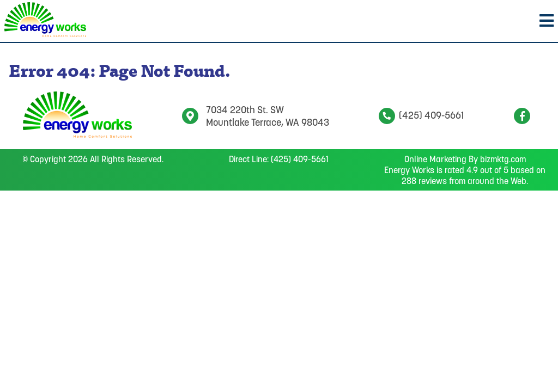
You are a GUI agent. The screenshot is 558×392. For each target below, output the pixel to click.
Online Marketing (435, 159)
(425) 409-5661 (421, 115)
